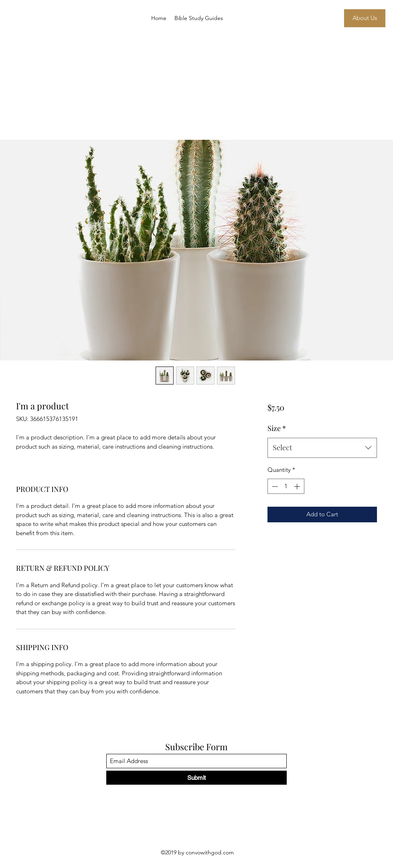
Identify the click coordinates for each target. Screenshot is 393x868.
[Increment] (298, 486)
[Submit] (196, 778)
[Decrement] (274, 486)
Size (277, 428)
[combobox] (322, 448)
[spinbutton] (286, 486)
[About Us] (365, 18)
